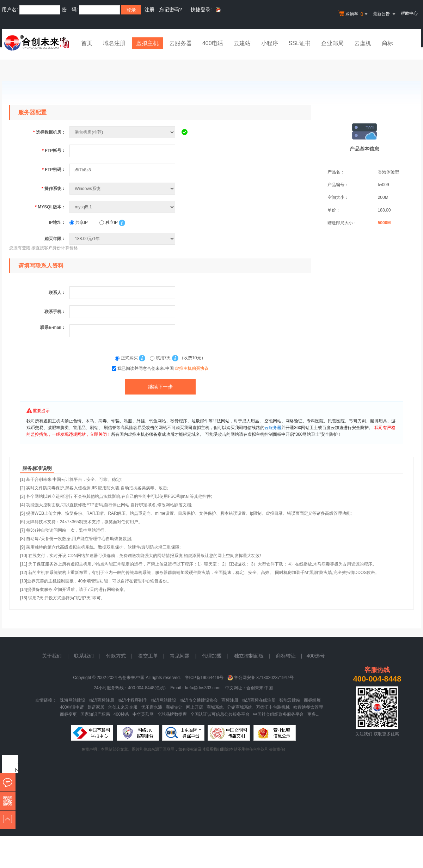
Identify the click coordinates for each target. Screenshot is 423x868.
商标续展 (312, 700)
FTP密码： (54, 170)
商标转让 (174, 707)
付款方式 (116, 656)
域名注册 (114, 43)
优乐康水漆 (152, 707)
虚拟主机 (147, 43)
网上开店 (195, 707)
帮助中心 (409, 13)
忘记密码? (171, 10)
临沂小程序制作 (133, 700)
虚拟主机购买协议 (192, 368)
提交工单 (148, 656)
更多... (313, 714)
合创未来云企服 (123, 707)
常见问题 (180, 656)
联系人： (57, 293)
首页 (87, 43)
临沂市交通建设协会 (199, 700)
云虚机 (363, 43)
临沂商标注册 (102, 700)
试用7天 (161, 358)
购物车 (354, 14)
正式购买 (127, 358)
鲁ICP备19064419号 (204, 678)
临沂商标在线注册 (259, 700)
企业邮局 (332, 43)
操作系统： (54, 189)
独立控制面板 (249, 656)
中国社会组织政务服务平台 (278, 714)
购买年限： (55, 239)
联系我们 (84, 656)
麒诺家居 (96, 707)
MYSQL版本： (50, 207)
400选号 (315, 656)
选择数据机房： (49, 132)
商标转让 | (291, 656)
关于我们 (52, 656)
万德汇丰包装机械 (273, 707)
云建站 (242, 43)
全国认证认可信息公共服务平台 (220, 714)
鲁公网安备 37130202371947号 (264, 678)
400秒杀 (121, 714)
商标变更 (68, 714)
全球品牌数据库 (172, 714)
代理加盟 (212, 656)
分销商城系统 (240, 707)
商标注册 (230, 700)
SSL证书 (300, 43)
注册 (149, 10)
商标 (387, 43)
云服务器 (180, 43)
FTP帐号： (54, 151)
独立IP (108, 222)
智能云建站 (290, 700)
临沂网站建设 (164, 700)
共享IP (79, 222)
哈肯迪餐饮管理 (308, 707)
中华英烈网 (143, 714)
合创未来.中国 (260, 688)
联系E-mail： (53, 328)
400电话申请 (72, 707)
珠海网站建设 (73, 700)
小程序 (270, 43)
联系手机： (55, 312)
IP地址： (57, 222)
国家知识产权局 (95, 714)
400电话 (213, 43)
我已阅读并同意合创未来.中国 (163, 368)
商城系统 (215, 707)
